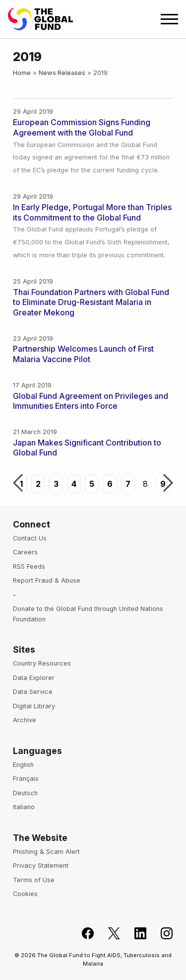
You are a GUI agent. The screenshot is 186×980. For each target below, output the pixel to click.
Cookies (25, 894)
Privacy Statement (41, 866)
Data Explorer (34, 678)
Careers (25, 552)
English (23, 765)
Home (22, 73)
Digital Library (34, 706)
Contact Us (30, 538)
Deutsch (25, 793)
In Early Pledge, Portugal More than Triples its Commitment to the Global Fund (92, 212)
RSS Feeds (29, 566)
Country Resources (42, 663)
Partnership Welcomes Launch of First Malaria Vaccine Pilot (83, 354)
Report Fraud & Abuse (47, 580)
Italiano (24, 807)
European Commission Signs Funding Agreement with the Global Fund (82, 127)
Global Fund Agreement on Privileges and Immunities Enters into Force (91, 401)
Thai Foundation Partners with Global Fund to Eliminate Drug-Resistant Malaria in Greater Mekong (91, 302)
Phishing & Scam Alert (46, 852)
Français (26, 779)
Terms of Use (34, 880)
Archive (25, 720)
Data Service (33, 692)
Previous (18, 484)
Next (168, 484)
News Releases (62, 73)
